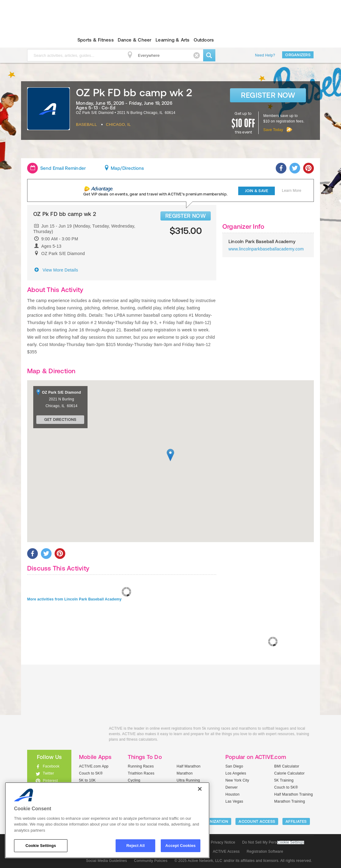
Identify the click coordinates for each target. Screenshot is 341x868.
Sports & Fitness (96, 40)
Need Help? (265, 55)
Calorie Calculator (289, 773)
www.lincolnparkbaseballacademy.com (266, 249)
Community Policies (151, 861)
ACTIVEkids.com (44, 40)
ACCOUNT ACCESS (257, 821)
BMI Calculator (287, 766)
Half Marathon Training (294, 794)
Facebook (51, 766)
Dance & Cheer (135, 40)
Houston (232, 794)
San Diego (234, 766)
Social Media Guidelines (106, 861)
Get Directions (60, 419)
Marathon (185, 773)
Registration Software (265, 852)
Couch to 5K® (91, 773)
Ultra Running (188, 780)
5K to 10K (87, 780)
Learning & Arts (173, 40)
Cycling (134, 780)
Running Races (141, 766)
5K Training (284, 780)
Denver (232, 787)
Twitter (48, 773)
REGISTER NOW (186, 216)
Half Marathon (189, 766)
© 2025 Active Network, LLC (198, 861)
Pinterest (50, 781)
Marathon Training (290, 801)
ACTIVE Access (226, 852)
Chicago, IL (118, 124)
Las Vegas (234, 801)
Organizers (298, 55)
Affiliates (296, 821)
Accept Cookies (180, 846)
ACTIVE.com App (94, 766)
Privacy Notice (223, 842)
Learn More (292, 191)
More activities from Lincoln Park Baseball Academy (74, 599)
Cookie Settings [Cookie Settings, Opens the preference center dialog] (41, 846)
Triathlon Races (141, 773)
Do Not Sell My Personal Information (273, 842)
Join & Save (257, 191)
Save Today (273, 130)
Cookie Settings (291, 842)
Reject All (135, 846)
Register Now (268, 95)
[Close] (200, 789)
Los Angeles (236, 773)
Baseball (86, 124)
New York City (237, 780)
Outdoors (204, 40)
